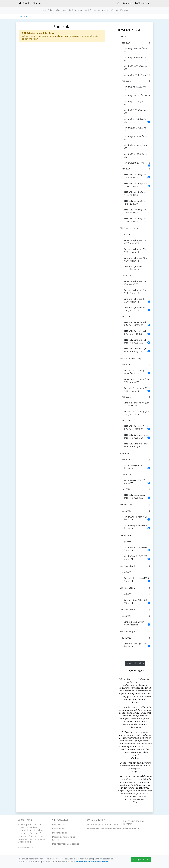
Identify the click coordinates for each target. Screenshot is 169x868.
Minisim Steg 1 (127, 505)
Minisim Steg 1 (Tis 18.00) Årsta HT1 (137, 527)
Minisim (124, 37)
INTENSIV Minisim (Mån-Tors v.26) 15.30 (135, 202)
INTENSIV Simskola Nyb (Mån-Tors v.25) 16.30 (137, 324)
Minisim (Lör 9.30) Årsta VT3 (137, 164)
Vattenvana (126, 454)
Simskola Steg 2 (128, 588)
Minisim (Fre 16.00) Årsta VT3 (135, 88)
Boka (50, 10)
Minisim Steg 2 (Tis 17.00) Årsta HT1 (137, 558)
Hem (43, 10)
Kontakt (124, 10)
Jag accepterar (141, 860)
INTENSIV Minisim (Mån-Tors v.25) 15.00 (137, 176)
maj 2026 (126, 81)
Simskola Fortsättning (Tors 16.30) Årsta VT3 (137, 390)
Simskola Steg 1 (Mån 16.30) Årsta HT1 (137, 580)
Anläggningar (75, 10)
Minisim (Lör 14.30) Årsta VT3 (137, 120)
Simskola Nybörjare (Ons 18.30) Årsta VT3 (135, 259)
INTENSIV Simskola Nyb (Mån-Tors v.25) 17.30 (137, 341)
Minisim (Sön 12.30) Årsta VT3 (135, 138)
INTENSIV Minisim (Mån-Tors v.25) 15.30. (135, 194)
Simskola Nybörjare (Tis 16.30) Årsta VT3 (135, 242)
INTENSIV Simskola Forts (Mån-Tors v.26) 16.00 (137, 428)
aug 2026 (126, 511)
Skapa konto (142, 3)
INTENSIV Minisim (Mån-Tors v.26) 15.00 (137, 185)
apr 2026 (126, 43)
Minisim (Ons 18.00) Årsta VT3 (135, 59)
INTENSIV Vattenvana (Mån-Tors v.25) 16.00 (137, 496)
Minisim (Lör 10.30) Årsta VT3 (135, 103)
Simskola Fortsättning (131, 358)
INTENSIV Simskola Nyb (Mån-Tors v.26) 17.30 (137, 350)
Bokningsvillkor (60, 833)
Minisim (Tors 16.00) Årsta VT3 (135, 68)
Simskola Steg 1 (127, 566)
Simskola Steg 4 (128, 610)
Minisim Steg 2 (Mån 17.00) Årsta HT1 (137, 549)
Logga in (127, 3)
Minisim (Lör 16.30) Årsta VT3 (135, 112)
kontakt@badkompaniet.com (104, 825)
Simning (37, 3)
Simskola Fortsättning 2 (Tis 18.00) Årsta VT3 (137, 372)
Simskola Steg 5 (128, 632)
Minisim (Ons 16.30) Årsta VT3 (135, 50)
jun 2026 (126, 169)
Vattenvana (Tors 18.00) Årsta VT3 (137, 467)
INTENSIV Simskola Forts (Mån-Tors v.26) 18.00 (136, 445)
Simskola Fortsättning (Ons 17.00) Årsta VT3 (137, 381)
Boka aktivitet (59, 825)
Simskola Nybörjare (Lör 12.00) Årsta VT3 (137, 300)
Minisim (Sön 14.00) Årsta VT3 (135, 147)
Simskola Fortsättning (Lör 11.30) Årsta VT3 (136, 404)
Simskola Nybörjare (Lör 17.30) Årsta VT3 (137, 309)
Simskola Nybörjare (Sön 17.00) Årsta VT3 (135, 292)
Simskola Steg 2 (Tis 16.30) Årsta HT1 (137, 601)
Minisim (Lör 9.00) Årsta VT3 (137, 96)
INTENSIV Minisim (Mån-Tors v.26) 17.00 (135, 220)
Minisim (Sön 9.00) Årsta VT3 (135, 129)
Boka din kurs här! (135, 663)
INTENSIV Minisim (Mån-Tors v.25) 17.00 (135, 211)
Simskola (29, 16)
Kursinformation (92, 10)
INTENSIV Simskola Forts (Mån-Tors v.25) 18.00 (137, 436)
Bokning (27, 3)
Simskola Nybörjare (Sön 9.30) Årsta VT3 (135, 283)
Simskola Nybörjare (129, 228)
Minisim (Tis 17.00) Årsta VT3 (137, 75)
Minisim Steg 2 (127, 535)
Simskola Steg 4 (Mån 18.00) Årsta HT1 (137, 623)
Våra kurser (61, 10)
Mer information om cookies (66, 844)
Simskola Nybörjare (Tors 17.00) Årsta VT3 (136, 268)
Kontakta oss (58, 829)
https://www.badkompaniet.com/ (106, 829)
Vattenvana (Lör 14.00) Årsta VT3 (137, 482)
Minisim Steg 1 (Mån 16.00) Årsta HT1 (137, 518)
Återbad (105, 10)
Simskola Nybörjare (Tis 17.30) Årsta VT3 (135, 251)
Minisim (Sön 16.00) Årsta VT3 (135, 156)
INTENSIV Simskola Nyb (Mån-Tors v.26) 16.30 (137, 333)
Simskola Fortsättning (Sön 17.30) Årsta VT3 (137, 413)
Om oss (115, 10)
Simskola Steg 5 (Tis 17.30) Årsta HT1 (137, 645)
